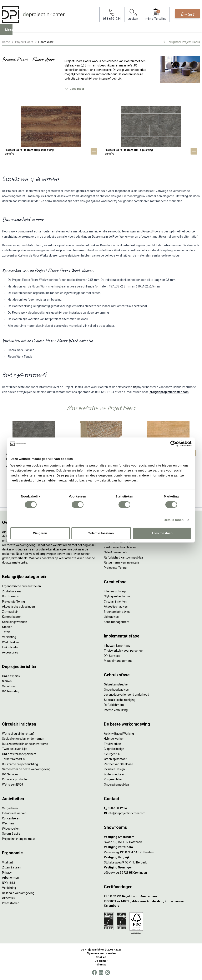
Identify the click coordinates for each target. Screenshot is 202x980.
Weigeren (40, 533)
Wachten (8, 823)
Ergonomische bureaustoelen (21, 586)
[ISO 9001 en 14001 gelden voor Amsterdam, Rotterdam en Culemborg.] (152, 904)
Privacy (7, 873)
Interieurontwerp (115, 591)
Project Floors (24, 42)
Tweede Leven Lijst (15, 749)
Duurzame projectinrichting (20, 764)
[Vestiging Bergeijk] (152, 857)
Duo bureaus (10, 596)
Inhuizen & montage (117, 646)
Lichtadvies (111, 617)
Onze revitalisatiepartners (19, 754)
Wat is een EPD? (13, 785)
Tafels (6, 632)
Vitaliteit (7, 862)
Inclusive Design (114, 769)
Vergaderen (10, 808)
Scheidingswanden (15, 622)
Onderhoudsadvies (116, 690)
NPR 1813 (9, 883)
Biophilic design (114, 749)
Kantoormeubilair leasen (120, 547)
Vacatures (9, 686)
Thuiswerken (112, 744)
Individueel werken (14, 813)
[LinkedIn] (101, 973)
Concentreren (11, 818)
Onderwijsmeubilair (117, 785)
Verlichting (9, 637)
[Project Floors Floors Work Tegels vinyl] (151, 131)
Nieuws (7, 681)
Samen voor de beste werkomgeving (26, 769)
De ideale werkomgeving (18, 893)
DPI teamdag (11, 691)
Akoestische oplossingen (18, 607)
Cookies (101, 957)
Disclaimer (101, 961)
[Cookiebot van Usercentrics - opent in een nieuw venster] (173, 444)
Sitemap (101, 965)
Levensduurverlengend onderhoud (127, 695)
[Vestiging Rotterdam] (152, 847)
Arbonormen (11, 878)
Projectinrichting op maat (19, 839)
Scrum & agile (11, 834)
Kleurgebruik (112, 754)
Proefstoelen (11, 903)
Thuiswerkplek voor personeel (124, 651)
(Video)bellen (11, 829)
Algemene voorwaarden (101, 953)
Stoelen (7, 627)
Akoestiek (9, 898)
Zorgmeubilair (113, 779)
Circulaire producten (15, 779)
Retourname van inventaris (122, 562)
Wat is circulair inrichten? (18, 734)
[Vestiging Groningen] (152, 868)
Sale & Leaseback (115, 552)
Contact (187, 14)
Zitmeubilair (10, 612)
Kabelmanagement (117, 622)
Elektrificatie (10, 647)
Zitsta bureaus (12, 591)
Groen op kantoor (115, 759)
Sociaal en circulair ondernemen (23, 739)
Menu (11, 32)
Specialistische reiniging (120, 700)
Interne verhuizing (116, 710)
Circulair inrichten (115, 602)
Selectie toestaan (101, 533)
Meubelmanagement (118, 661)
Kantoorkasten (12, 617)
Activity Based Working (119, 734)
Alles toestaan (162, 533)
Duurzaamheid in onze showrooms (25, 744)
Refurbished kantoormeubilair (124, 558)
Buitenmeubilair (114, 774)
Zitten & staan (11, 867)
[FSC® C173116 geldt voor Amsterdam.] (152, 896)
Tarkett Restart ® (14, 759)
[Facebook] (94, 973)
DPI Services (112, 656)
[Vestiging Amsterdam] (152, 837)
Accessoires (10, 652)
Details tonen (174, 520)
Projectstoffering (13, 602)
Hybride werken (114, 739)
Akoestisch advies (116, 607)
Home (6, 42)
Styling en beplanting (118, 596)
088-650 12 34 (115, 808)
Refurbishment (114, 705)
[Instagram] (108, 973)
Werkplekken (11, 642)
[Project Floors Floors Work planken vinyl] (51, 131)
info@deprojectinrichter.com (169, 392)
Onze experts (11, 676)
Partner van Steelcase (118, 764)
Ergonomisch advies (117, 612)
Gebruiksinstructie (116, 684)
